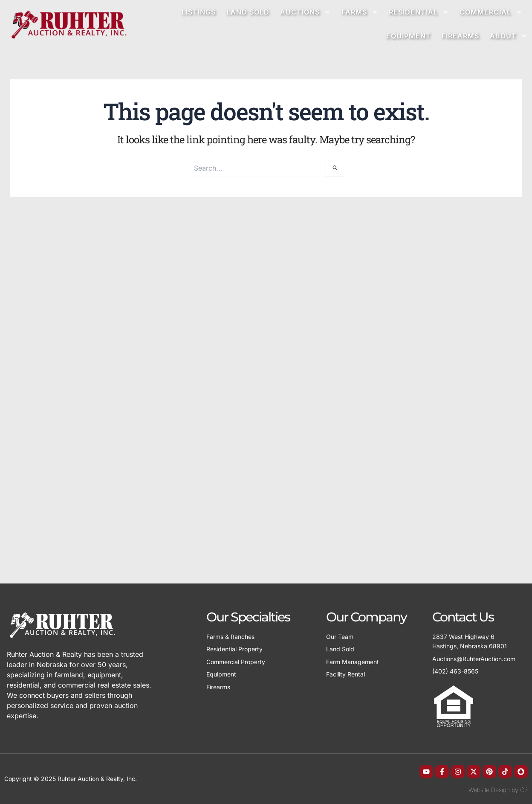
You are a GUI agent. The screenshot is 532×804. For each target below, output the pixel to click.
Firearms (460, 36)
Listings (199, 12)
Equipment (409, 36)
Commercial (491, 12)
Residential (419, 12)
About (509, 36)
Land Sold (248, 12)
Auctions (305, 12)
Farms (360, 12)
